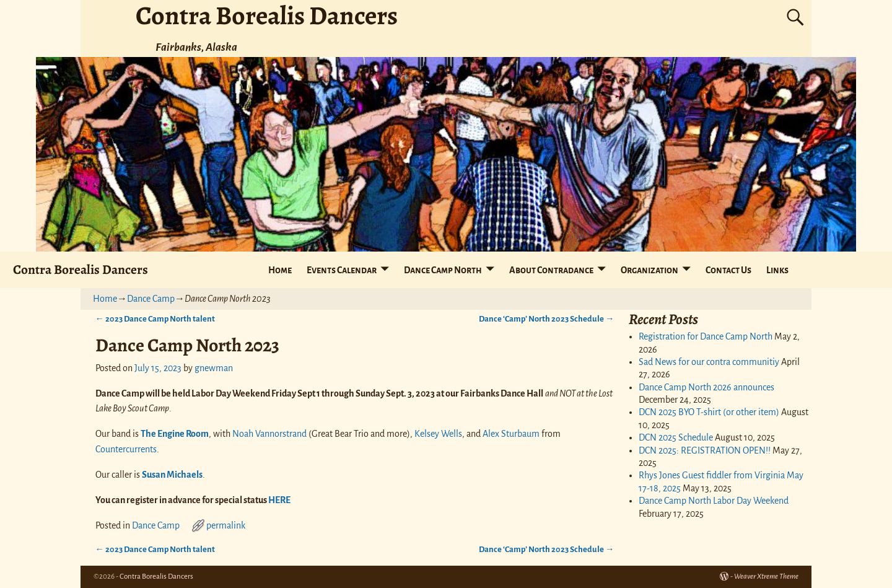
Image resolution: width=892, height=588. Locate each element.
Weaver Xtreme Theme (766, 577)
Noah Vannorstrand (269, 434)
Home (280, 270)
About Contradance (551, 270)
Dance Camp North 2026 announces (706, 387)
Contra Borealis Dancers (81, 269)
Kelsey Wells (438, 434)
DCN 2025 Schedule (676, 437)
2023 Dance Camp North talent (155, 319)
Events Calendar (342, 270)
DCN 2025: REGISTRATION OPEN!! (705, 450)
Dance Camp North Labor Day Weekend (714, 501)
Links (777, 270)
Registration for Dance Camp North (706, 336)
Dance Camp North (443, 270)
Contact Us (728, 270)
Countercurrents (126, 449)
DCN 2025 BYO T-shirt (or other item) (709, 412)
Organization (649, 270)
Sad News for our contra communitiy (709, 362)
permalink (226, 525)
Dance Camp (151, 299)
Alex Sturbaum (511, 434)
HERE (279, 500)
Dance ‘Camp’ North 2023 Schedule (546, 319)
